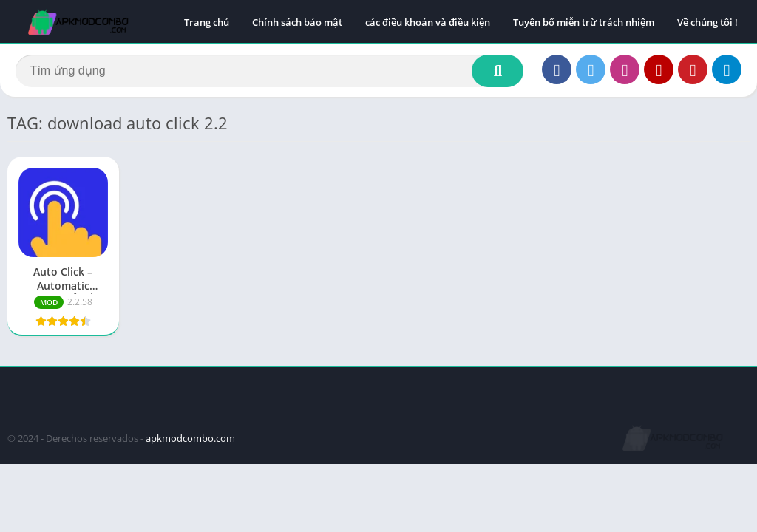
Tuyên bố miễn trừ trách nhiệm (584, 22)
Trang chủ (207, 22)
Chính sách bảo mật (297, 22)
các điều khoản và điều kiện (428, 22)
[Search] (269, 72)
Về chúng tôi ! (707, 22)
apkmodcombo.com (190, 440)
